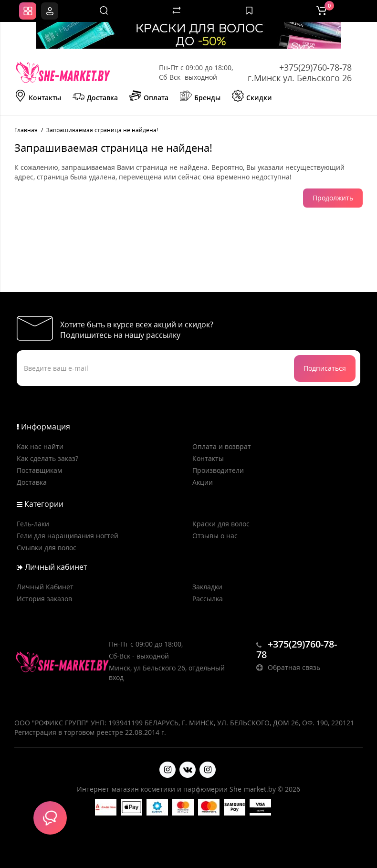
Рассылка (208, 599)
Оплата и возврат (222, 446)
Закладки (207, 587)
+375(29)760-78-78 (315, 67)
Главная (26, 130)
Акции (203, 482)
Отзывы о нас (215, 536)
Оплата (149, 97)
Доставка (95, 97)
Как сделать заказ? (47, 458)
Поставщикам (39, 470)
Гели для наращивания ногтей (68, 536)
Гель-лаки (33, 524)
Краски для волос (221, 524)
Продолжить (333, 198)
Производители (218, 470)
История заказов (44, 599)
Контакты (38, 97)
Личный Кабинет (45, 587)
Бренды (200, 97)
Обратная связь (288, 667)
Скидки (252, 97)
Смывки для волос (47, 548)
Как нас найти (40, 446)
